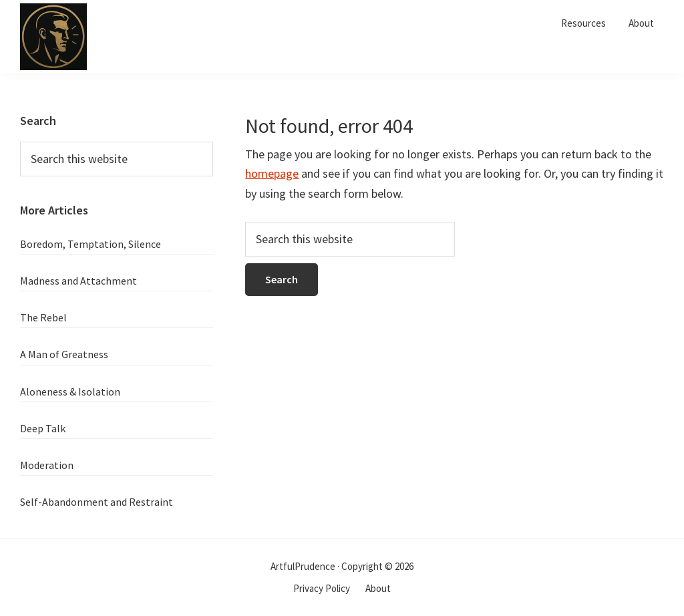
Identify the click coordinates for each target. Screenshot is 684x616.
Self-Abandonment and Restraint (97, 502)
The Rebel (43, 317)
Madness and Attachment (78, 281)
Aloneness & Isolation (70, 392)
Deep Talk (43, 428)
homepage (272, 173)
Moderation (47, 465)
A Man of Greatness (64, 354)
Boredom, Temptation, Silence (91, 244)
